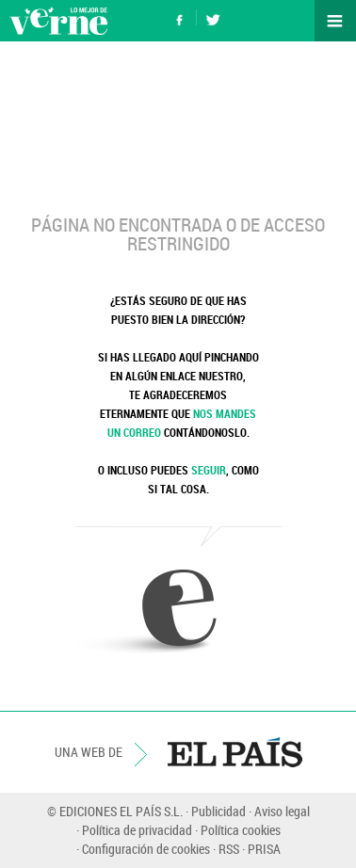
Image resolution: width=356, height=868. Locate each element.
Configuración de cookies (146, 849)
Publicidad (218, 811)
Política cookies (241, 830)
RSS (229, 849)
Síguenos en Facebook (180, 17)
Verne (58, 21)
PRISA (264, 849)
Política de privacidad (137, 830)
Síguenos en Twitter (213, 17)
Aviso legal (282, 811)
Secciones (335, 21)
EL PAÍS (235, 752)
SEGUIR (209, 470)
